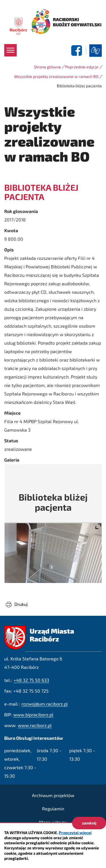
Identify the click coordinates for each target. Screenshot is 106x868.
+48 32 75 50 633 (31, 680)
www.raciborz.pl (35, 725)
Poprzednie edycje (82, 67)
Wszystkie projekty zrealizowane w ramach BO (56, 76)
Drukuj (21, 604)
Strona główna (47, 67)
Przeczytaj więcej (75, 833)
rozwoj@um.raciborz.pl (45, 704)
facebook (77, 51)
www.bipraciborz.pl (33, 714)
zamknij (89, 823)
